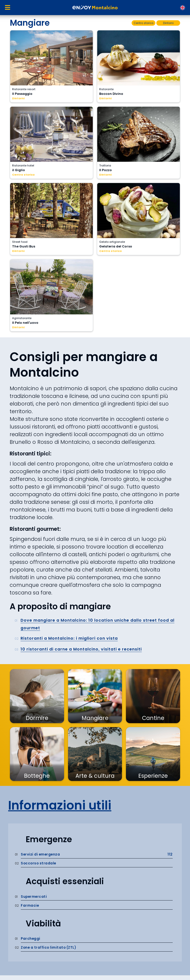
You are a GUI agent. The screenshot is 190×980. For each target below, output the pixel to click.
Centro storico (23, 175)
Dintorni (18, 98)
